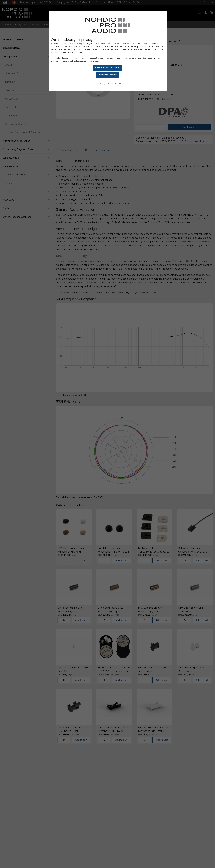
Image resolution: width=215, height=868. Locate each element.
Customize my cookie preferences (107, 84)
